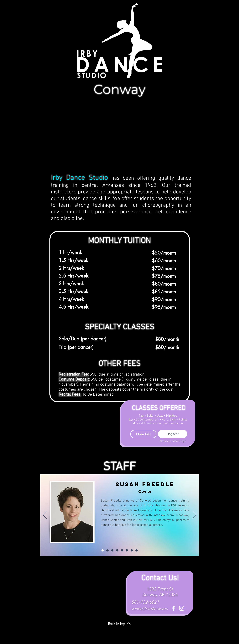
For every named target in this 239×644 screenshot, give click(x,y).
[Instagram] (182, 608)
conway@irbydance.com (150, 609)
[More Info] (143, 434)
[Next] (195, 515)
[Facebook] (174, 608)
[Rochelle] (137, 550)
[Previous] (45, 515)
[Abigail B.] (107, 550)
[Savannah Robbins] (132, 550)
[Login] (183, 441)
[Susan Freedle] (103, 550)
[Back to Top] (120, 623)
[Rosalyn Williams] (127, 550)
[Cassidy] (122, 550)
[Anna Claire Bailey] (112, 550)
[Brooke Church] (117, 550)
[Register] (173, 434)
